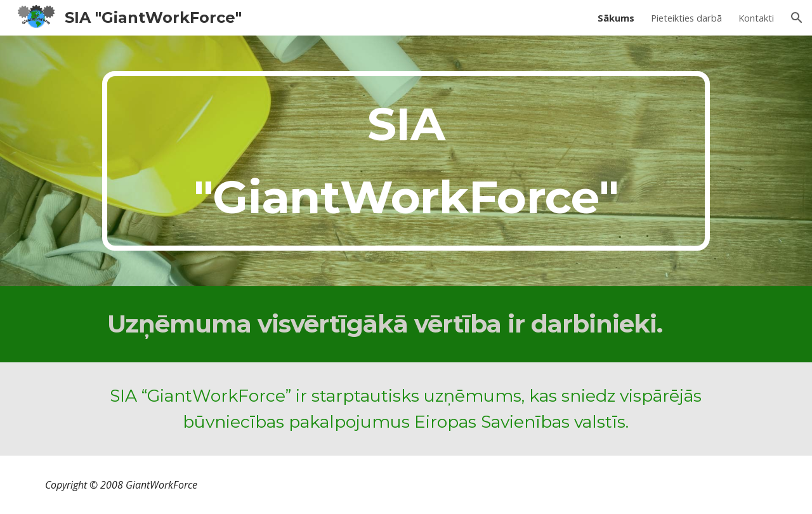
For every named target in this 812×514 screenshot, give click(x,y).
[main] (406, 161)
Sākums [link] (616, 18)
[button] (797, 18)
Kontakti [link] (756, 18)
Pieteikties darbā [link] (686, 18)
